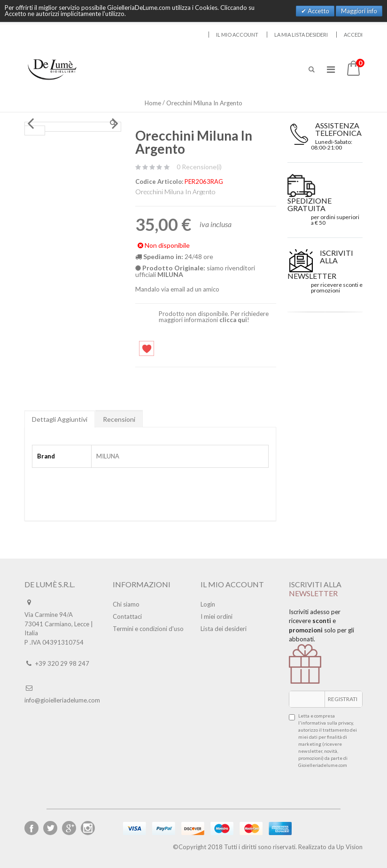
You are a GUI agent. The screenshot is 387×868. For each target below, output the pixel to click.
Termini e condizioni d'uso (148, 629)
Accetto (318, 11)
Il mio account (237, 35)
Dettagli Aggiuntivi (60, 419)
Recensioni (119, 419)
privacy (345, 723)
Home (153, 103)
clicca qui (233, 320)
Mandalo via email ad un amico (177, 289)
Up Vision (349, 847)
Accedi (353, 35)
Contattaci (127, 616)
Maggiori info (359, 11)
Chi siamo (126, 604)
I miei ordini (217, 616)
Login (208, 604)
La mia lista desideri (301, 35)
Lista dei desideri (224, 629)
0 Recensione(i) (199, 167)
